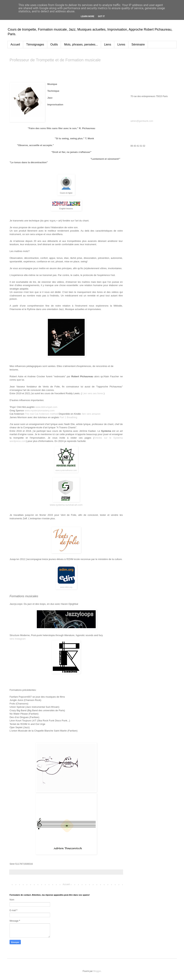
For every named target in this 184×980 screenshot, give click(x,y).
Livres (121, 44)
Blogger (97, 971)
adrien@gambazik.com (142, 121)
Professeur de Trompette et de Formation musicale (55, 60)
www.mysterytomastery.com (39, 411)
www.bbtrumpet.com (46, 407)
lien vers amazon (91, 414)
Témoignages (35, 44)
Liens (108, 44)
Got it (101, 16)
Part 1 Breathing (68, 417)
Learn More (88, 16)
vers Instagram (18, 639)
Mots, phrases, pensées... (81, 44)
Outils (54, 44)
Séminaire (138, 44)
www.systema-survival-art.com (66, 505)
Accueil (15, 44)
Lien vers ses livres (93, 393)
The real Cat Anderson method (41, 414)
